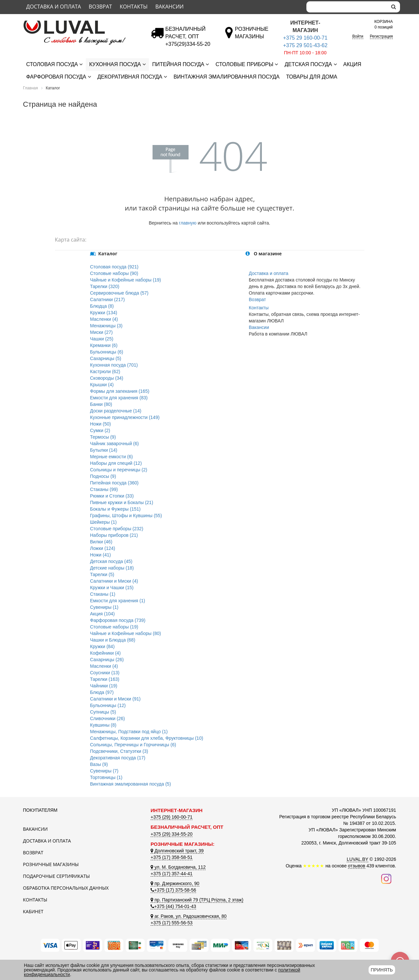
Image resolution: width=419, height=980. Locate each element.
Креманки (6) (104, 345)
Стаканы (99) (104, 489)
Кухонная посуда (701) (114, 365)
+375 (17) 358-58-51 (172, 857)
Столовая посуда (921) (114, 267)
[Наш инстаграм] (386, 878)
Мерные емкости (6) (111, 457)
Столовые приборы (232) (117, 529)
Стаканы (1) (103, 594)
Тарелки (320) (105, 286)
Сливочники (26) (107, 718)
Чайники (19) (104, 686)
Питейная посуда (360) (114, 483)
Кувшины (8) (103, 725)
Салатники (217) (107, 299)
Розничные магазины (51, 864)
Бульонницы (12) (108, 705)
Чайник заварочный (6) (114, 444)
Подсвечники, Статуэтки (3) (119, 751)
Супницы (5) (103, 712)
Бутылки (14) (104, 450)
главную (188, 223)
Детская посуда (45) (111, 561)
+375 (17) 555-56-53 (172, 923)
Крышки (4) (102, 385)
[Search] (347, 7)
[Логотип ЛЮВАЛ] (82, 23)
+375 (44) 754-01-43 (173, 906)
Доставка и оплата (54, 7)
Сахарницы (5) (106, 358)
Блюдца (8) (102, 306)
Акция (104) (102, 614)
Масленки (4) (104, 319)
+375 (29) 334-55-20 (172, 834)
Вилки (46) (101, 542)
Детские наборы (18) (112, 568)
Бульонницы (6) (107, 352)
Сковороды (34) (107, 378)
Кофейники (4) (105, 653)
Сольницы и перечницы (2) (119, 470)
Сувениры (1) (104, 607)
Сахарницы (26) (107, 660)
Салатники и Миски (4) (114, 581)
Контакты (134, 7)
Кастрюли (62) (105, 372)
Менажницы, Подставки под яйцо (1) (129, 732)
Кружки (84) (102, 646)
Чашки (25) (102, 339)
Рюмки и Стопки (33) (112, 496)
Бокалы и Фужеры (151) (115, 509)
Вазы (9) (99, 764)
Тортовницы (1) (106, 777)
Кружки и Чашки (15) (112, 588)
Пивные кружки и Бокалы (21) (122, 502)
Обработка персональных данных (66, 888)
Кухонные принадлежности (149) (125, 417)
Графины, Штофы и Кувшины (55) (126, 516)
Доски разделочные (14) (116, 411)
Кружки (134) (104, 313)
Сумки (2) (100, 430)
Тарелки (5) (102, 574)
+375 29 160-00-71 (305, 38)
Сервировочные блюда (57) (119, 293)
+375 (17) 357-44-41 (172, 874)
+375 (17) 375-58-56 (173, 890)
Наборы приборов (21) (114, 535)
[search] (394, 7)
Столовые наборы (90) (114, 273)
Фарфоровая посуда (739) (118, 620)
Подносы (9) (103, 476)
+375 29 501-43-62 (305, 45)
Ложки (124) (103, 548)
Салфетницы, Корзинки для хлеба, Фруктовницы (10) (147, 738)
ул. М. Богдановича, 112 (178, 867)
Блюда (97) (102, 692)
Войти (358, 36)
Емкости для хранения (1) (118, 601)
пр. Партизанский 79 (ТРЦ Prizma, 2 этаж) (197, 900)
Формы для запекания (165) (120, 391)
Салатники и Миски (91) (115, 699)
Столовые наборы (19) (114, 627)
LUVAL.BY (357, 859)
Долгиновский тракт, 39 (177, 851)
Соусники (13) (105, 673)
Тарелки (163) (105, 679)
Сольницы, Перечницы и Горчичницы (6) (133, 745)
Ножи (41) (100, 555)
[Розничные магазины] (252, 36)
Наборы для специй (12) (116, 463)
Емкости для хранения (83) (119, 398)
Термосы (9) (103, 437)
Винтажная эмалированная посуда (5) (130, 784)
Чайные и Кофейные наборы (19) (126, 280)
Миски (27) (101, 332)
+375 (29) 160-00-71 (172, 817)
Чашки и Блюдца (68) (113, 640)
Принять (382, 970)
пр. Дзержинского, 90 (175, 883)
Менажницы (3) (106, 326)
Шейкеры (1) (103, 522)
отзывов (357, 866)
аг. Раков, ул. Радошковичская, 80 (189, 916)
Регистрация (381, 36)
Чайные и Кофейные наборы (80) (126, 633)
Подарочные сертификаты (56, 876)
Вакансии (169, 7)
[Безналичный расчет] (188, 44)
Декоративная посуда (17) (118, 758)
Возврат (100, 7)
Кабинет (33, 911)
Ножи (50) (100, 424)
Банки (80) (101, 404)
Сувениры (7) (104, 771)
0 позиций (384, 24)
